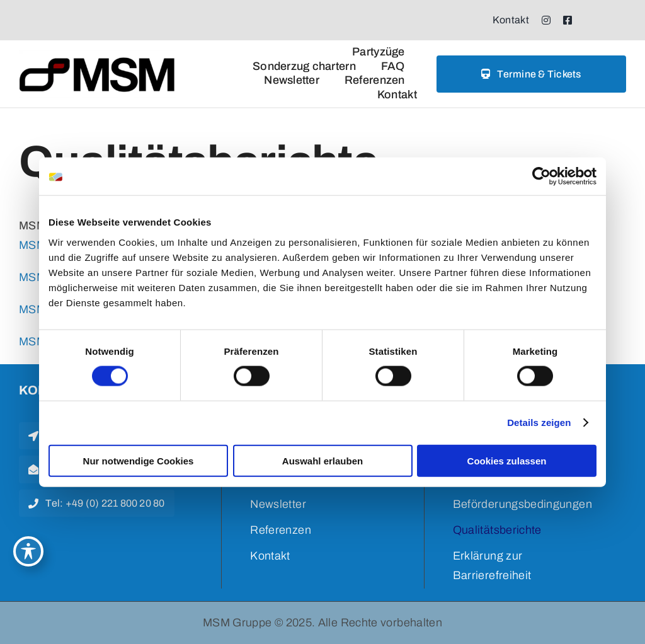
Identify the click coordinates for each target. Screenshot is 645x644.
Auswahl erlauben (322, 460)
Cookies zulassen (507, 460)
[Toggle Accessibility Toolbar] (28, 551)
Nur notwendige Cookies (139, 460)
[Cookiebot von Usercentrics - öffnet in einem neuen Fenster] (541, 176)
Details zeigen (539, 423)
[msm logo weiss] (98, 55)
